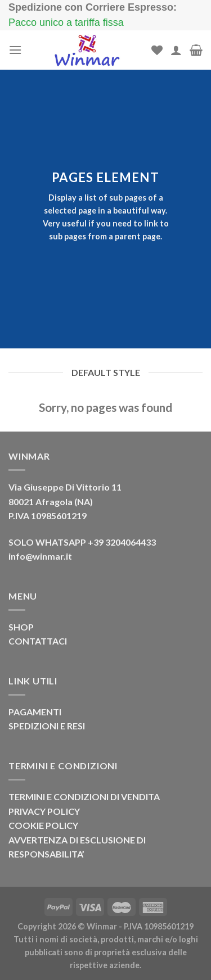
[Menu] (15, 50)
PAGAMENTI (35, 712)
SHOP (21, 627)
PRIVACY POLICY (44, 811)
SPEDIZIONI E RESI (47, 726)
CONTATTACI (38, 641)
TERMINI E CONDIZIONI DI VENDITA (84, 797)
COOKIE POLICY (43, 825)
